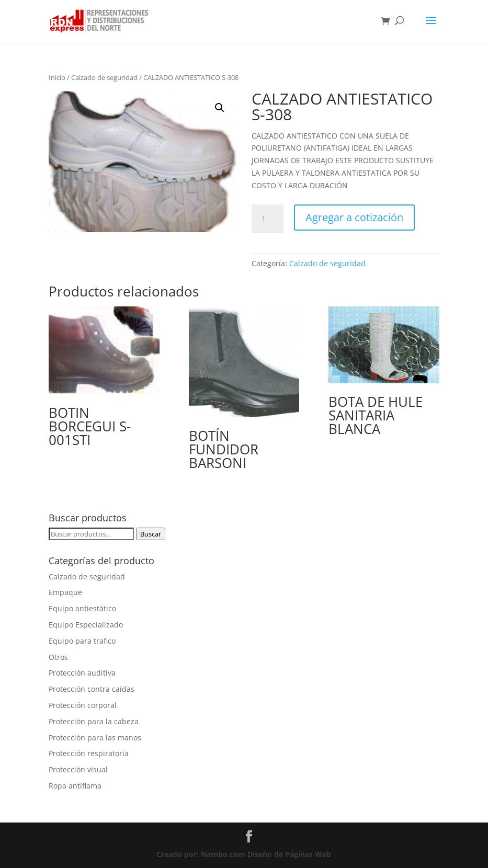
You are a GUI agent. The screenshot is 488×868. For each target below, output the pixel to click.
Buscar (151, 534)
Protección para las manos (95, 738)
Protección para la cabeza (94, 721)
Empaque (65, 592)
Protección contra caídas (92, 689)
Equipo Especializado (86, 625)
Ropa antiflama (75, 786)
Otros (58, 657)
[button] (220, 108)
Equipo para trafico (82, 641)
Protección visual (78, 769)
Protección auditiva (82, 673)
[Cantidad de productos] (267, 219)
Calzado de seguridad (104, 77)
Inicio (57, 77)
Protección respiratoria (89, 753)
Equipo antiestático (82, 608)
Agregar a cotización (354, 217)
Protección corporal (83, 705)
